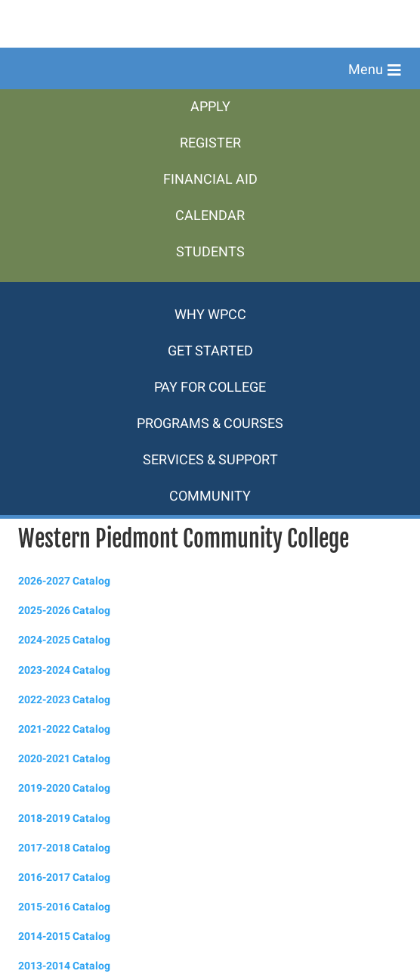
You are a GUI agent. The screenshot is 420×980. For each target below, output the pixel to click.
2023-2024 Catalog (64, 670)
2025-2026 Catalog (64, 611)
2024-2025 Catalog (64, 640)
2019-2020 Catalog (64, 788)
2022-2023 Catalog (64, 700)
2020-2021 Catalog (64, 759)
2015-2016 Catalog (64, 907)
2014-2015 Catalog (64, 937)
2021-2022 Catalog (64, 729)
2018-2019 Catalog (64, 819)
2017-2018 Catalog (64, 848)
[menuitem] (210, 107)
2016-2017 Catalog (64, 878)
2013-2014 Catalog (64, 966)
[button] (375, 70)
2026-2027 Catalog (64, 581)
